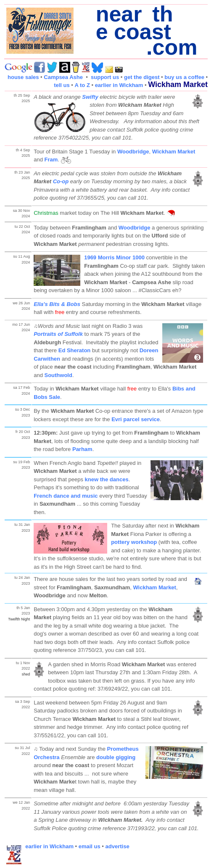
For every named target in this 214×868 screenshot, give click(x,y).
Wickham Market (174, 152)
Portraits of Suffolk (58, 334)
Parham (82, 449)
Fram (51, 160)
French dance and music (66, 496)
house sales (23, 77)
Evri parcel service (136, 419)
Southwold (58, 375)
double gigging (116, 757)
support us (105, 77)
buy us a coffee (184, 77)
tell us (62, 85)
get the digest (142, 77)
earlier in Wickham (119, 85)
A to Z (82, 85)
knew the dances (107, 479)
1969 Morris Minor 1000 (114, 257)
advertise (118, 846)
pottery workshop (134, 542)
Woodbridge (133, 152)
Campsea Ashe (63, 77)
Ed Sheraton (75, 350)
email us (90, 846)
